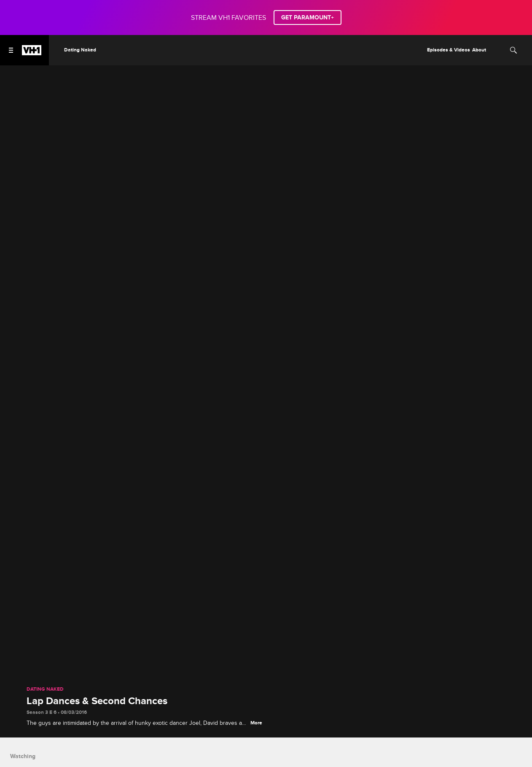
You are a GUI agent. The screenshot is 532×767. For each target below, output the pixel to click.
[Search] (513, 50)
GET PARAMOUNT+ (308, 17)
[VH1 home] (32, 53)
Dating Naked (45, 689)
